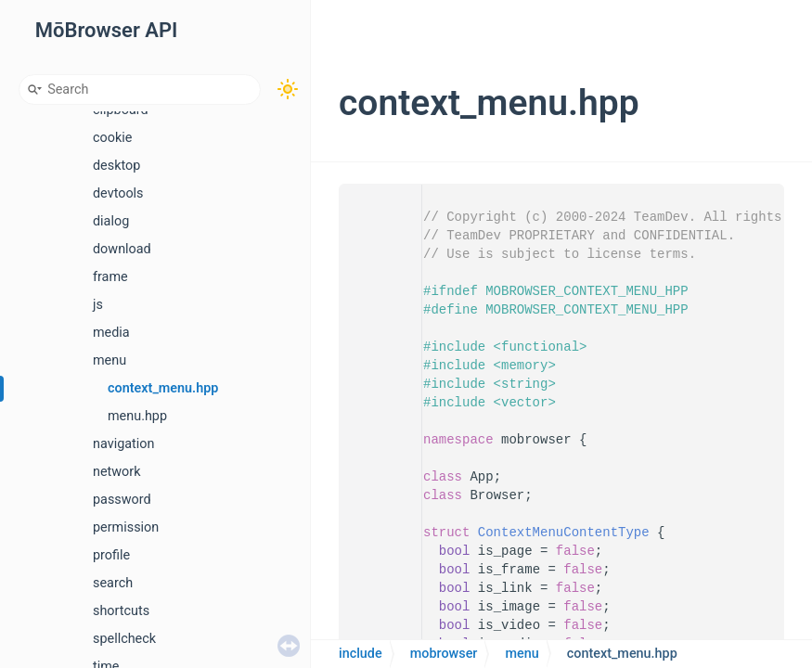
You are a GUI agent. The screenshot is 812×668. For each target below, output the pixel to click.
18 (381, 533)
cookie (112, 138)
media (111, 333)
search (113, 583)
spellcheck (124, 639)
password (122, 500)
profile (111, 555)
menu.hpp (137, 416)
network (116, 472)
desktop (116, 166)
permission (126, 527)
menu (110, 360)
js (98, 305)
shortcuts (121, 611)
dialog (111, 221)
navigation (123, 444)
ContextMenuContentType (564, 533)
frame (110, 277)
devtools (118, 193)
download (122, 249)
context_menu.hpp (163, 388)
